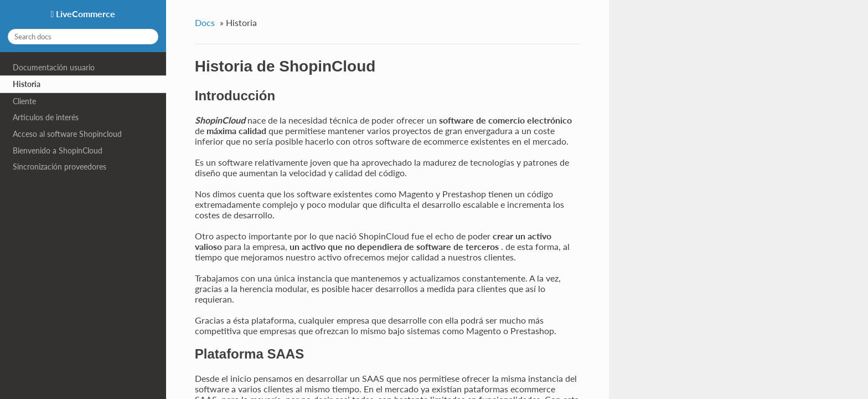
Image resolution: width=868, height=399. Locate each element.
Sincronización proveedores (60, 167)
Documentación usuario (54, 67)
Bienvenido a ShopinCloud (58, 150)
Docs (205, 22)
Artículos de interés (46, 117)
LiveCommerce (84, 14)
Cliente (24, 101)
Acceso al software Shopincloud (67, 134)
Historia (27, 84)
